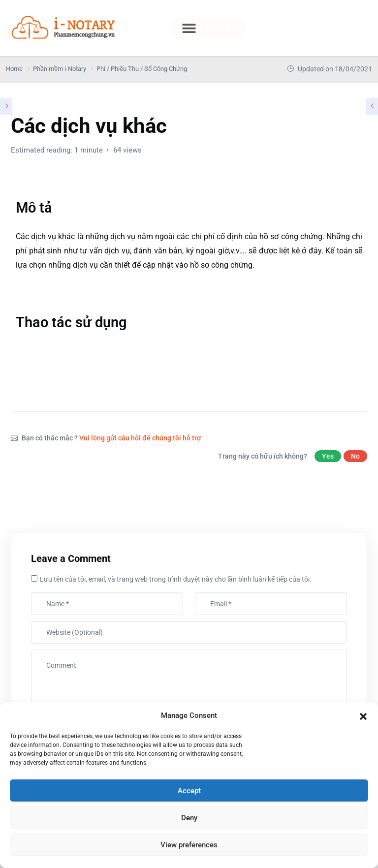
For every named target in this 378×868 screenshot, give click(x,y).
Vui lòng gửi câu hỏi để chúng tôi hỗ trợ (140, 438)
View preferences (189, 845)
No (355, 456)
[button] (363, 715)
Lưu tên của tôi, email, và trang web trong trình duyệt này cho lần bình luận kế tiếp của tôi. (176, 579)
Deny (189, 818)
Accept (189, 791)
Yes (328, 456)
